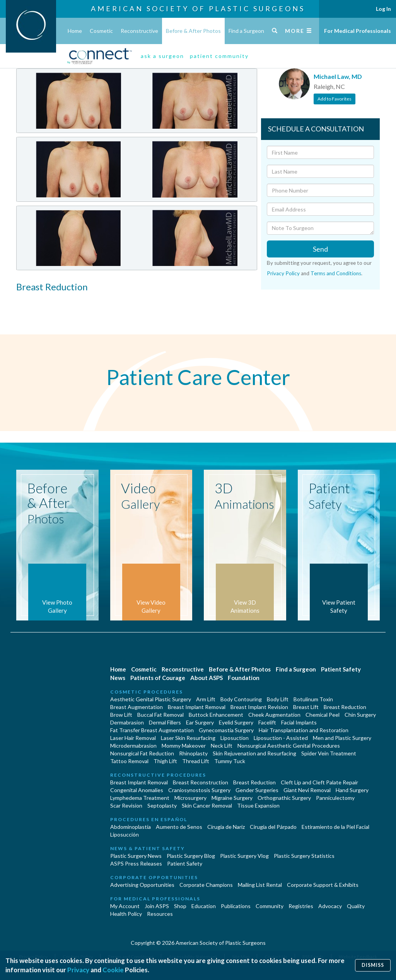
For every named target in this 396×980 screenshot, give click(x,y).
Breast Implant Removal (197, 707)
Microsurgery (190, 798)
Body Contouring (241, 699)
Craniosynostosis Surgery (199, 790)
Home (75, 31)
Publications (236, 906)
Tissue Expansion (258, 805)
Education (204, 906)
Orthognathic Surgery (284, 798)
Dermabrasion (127, 722)
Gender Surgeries (257, 790)
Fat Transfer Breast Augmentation (152, 730)
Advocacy (330, 906)
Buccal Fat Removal (160, 715)
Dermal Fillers (165, 722)
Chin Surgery (360, 715)
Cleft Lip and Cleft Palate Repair (319, 782)
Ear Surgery (200, 722)
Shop (180, 906)
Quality (356, 906)
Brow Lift (121, 715)
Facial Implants (299, 722)
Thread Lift (196, 761)
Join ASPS (157, 906)
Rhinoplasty (193, 753)
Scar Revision (126, 805)
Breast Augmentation (137, 707)
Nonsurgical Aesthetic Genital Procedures (289, 746)
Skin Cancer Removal (207, 805)
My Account (125, 906)
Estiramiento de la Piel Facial (335, 827)
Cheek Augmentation (274, 715)
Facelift (267, 722)
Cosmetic (101, 31)
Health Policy (126, 914)
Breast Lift (306, 707)
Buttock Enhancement (216, 715)
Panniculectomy (335, 798)
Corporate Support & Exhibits (323, 885)
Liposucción (125, 834)
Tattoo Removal (129, 761)
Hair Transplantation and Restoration (304, 730)
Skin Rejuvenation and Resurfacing (254, 753)
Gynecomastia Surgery (226, 730)
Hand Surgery (352, 790)
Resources (160, 914)
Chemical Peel (323, 715)
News (118, 678)
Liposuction (235, 738)
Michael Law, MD (338, 76)
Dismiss (373, 965)
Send (320, 249)
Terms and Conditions (336, 273)
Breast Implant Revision (259, 707)
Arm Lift (206, 699)
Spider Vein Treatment (329, 753)
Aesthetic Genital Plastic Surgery (151, 699)
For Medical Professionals (358, 31)
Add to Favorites (335, 99)
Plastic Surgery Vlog (244, 856)
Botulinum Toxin (313, 699)
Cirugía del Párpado (273, 827)
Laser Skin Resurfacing (188, 738)
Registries (301, 906)
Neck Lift (222, 746)
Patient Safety (341, 669)
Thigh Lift (165, 761)
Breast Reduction (345, 707)
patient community (219, 56)
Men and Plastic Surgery (342, 738)
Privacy (78, 970)
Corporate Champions (206, 885)
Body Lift (278, 699)
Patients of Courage (158, 678)
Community (270, 906)
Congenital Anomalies (137, 790)
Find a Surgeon (246, 31)
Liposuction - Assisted (281, 738)
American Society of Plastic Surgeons (198, 9)
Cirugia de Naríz (226, 827)
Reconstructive (139, 31)
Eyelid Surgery (236, 722)
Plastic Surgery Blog (191, 856)
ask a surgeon (162, 56)
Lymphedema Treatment (140, 798)
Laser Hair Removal (133, 738)
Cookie (113, 970)
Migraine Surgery (232, 798)
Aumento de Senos (179, 827)
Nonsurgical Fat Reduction (142, 753)
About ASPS (207, 678)
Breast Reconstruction (201, 782)
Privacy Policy (283, 273)
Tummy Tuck (230, 761)
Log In (383, 9)
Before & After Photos (193, 31)
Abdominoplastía (131, 827)
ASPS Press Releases (136, 863)
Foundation (244, 678)
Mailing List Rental (260, 885)
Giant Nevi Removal (307, 790)
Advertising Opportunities (142, 885)
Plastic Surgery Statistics (304, 856)
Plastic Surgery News (136, 856)
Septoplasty (162, 805)
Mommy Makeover (184, 746)
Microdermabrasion (133, 746)
